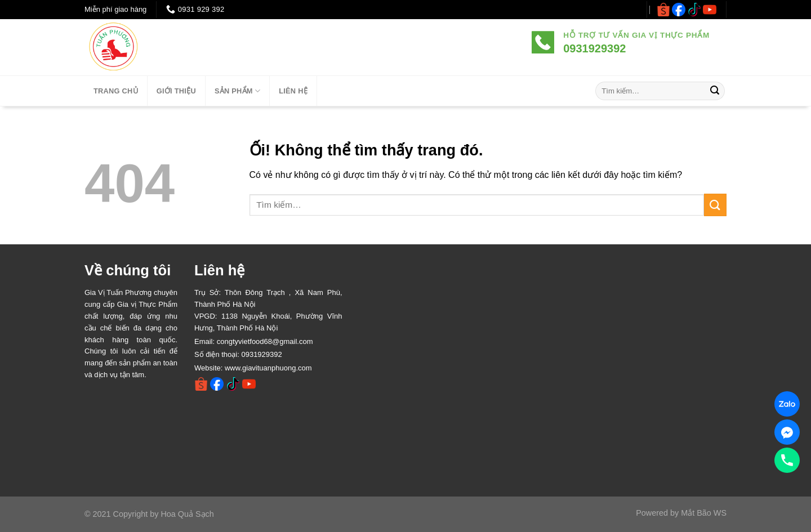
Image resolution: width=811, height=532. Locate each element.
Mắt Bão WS (704, 513)
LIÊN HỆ (293, 91)
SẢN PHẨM (237, 91)
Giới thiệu (176, 91)
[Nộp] (715, 91)
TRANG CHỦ (116, 91)
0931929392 (261, 354)
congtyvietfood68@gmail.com (265, 341)
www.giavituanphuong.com (268, 368)
